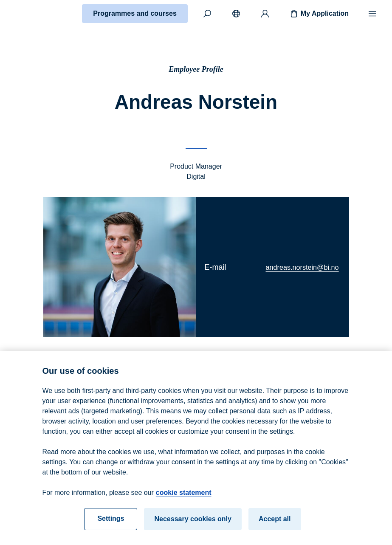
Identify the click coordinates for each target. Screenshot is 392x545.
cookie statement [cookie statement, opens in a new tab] (184, 499)
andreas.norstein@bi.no (302, 267)
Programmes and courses (135, 13)
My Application (319, 14)
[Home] (37, 14)
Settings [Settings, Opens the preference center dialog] (111, 525)
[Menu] (372, 14)
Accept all (275, 525)
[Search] (207, 14)
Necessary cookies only (193, 525)
